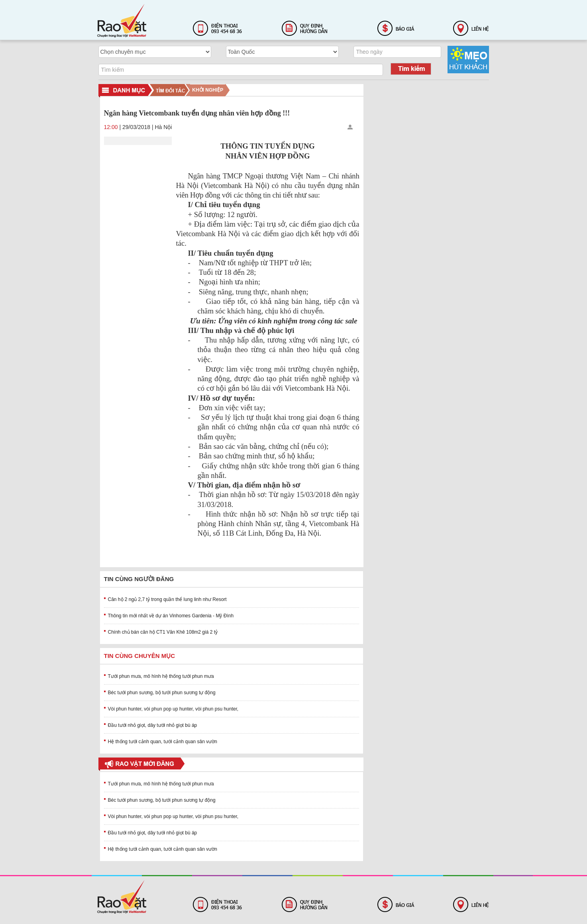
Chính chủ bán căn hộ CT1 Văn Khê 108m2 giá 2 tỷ (163, 632)
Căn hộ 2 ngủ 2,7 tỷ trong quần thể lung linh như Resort (167, 599)
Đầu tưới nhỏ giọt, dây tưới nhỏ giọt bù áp (153, 725)
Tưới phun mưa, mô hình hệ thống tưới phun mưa (161, 676)
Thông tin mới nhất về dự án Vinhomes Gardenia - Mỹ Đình (171, 616)
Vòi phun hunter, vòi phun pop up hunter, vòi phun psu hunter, (173, 709)
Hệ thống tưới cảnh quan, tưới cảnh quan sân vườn (163, 742)
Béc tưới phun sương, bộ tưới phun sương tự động (162, 693)
